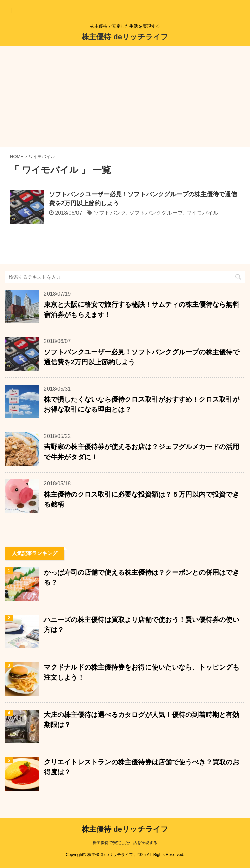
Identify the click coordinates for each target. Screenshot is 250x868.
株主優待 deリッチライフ (125, 37)
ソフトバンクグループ (156, 213)
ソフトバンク (110, 213)
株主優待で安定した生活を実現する (125, 843)
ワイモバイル (202, 213)
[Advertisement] (125, 96)
